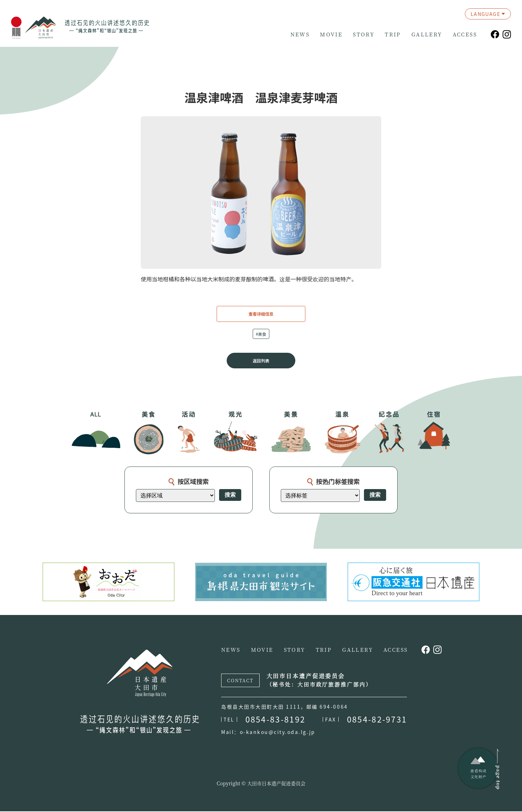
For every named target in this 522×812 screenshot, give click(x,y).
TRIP (393, 34)
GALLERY (427, 34)
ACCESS (465, 34)
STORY (364, 34)
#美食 (261, 334)
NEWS (300, 34)
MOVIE (331, 34)
